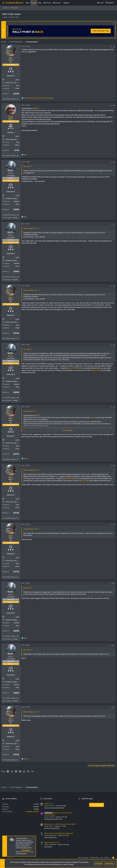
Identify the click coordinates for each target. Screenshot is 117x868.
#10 (112, 584)
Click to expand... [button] (68, 430)
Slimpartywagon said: (31, 228)
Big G (6, 17)
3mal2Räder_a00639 (32, 812)
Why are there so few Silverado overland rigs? (59, 833)
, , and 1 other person (40, 98)
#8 (113, 466)
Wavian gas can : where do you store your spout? (60, 824)
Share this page (97, 805)
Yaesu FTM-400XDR (83, 368)
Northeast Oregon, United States (17, 198)
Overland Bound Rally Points (53, 819)
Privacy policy (94, 858)
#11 (112, 646)
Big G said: (28, 166)
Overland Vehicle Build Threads (54, 808)
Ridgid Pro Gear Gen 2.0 (52, 842)
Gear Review (48, 847)
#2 (113, 106)
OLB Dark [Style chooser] (10, 858)
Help (101, 858)
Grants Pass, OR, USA (13, 83)
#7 (113, 407)
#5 (113, 286)
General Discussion (50, 837)
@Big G (37, 108)
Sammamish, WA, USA (14, 139)
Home (106, 858)
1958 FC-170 (48, 804)
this (97, 111)
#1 (113, 47)
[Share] (110, 47)
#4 (113, 224)
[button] (62, 3)
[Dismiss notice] (112, 24)
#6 (113, 345)
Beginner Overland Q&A (52, 828)
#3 (113, 162)
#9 (113, 525)
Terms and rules (83, 858)
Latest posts (48, 799)
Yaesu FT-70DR (105, 370)
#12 (112, 708)
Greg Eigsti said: (30, 411)
